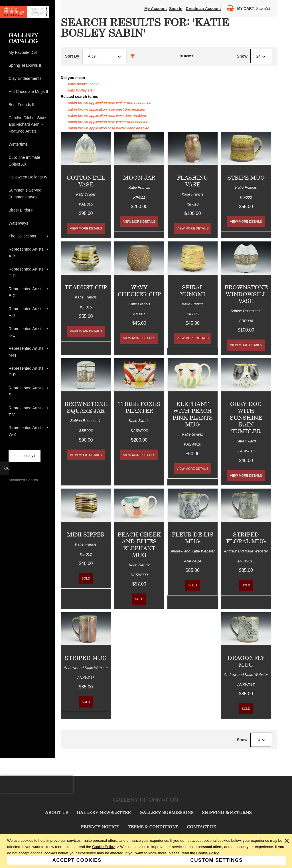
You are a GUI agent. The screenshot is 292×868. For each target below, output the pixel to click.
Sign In (176, 9)
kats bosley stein (82, 90)
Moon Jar (139, 177)
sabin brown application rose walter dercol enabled (110, 103)
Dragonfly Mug (246, 661)
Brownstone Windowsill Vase (246, 294)
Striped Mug (86, 658)
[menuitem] (29, 53)
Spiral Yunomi (193, 291)
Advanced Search (23, 480)
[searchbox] (25, 456)
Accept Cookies (77, 860)
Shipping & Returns (227, 812)
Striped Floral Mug (246, 538)
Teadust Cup (86, 287)
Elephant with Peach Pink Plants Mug (193, 414)
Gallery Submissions (166, 812)
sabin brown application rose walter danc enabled (109, 128)
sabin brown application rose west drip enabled (107, 109)
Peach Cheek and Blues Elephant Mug (139, 545)
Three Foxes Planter (139, 407)
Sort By (72, 56)
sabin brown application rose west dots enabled (107, 116)
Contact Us (201, 827)
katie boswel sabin (83, 84)
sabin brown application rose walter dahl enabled (108, 122)
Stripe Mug (246, 177)
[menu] (29, 244)
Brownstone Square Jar (86, 407)
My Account (156, 9)
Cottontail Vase (86, 181)
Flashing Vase (192, 181)
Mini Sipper (86, 534)
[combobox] (105, 56)
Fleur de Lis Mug (192, 538)
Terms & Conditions (153, 827)
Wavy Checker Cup (139, 291)
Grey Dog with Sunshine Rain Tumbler (246, 417)
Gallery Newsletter (104, 812)
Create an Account (203, 9)
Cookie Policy (103, 847)
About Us (57, 812)
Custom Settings (217, 860)
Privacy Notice (100, 827)
